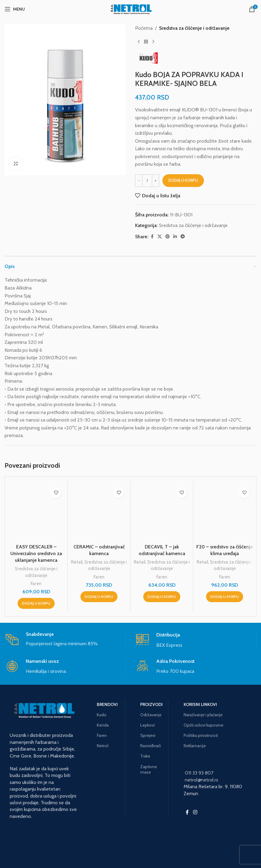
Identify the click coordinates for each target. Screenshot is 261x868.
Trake (145, 756)
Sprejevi (148, 735)
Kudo (102, 715)
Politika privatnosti (201, 735)
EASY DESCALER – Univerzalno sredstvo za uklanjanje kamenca (36, 554)
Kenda (103, 725)
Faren (36, 583)
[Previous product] (139, 42)
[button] (36, 603)
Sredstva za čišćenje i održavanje (194, 28)
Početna (144, 28)
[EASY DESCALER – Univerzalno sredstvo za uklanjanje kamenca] (36, 513)
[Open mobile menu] (15, 9)
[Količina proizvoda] (147, 181)
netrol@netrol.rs (202, 780)
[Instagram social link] (195, 812)
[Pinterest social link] (168, 237)
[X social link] (160, 237)
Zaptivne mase (149, 769)
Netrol (103, 746)
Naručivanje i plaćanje (203, 715)
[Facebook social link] (152, 237)
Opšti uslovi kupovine (203, 725)
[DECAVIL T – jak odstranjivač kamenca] (162, 513)
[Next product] (153, 42)
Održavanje (151, 715)
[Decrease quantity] (139, 181)
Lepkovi (147, 725)
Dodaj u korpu (183, 180)
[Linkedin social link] (175, 237)
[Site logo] (130, 9)
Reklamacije (195, 746)
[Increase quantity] (156, 181)
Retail (77, 562)
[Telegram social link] (183, 237)
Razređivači (151, 746)
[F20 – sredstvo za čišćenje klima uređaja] (225, 513)
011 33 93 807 (199, 773)
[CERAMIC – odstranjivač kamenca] (99, 513)
